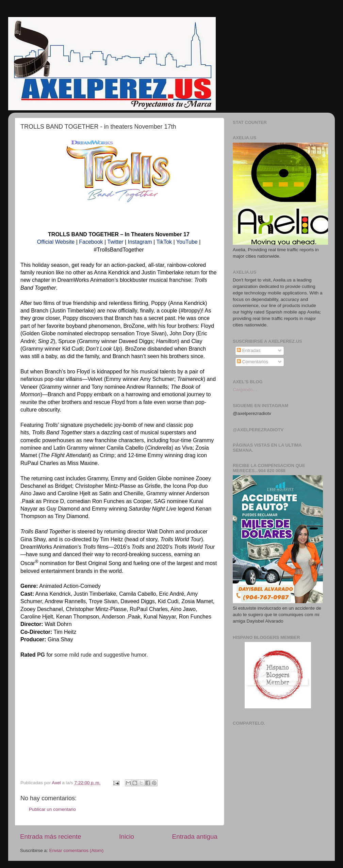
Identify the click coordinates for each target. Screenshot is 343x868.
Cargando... (245, 390)
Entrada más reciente (51, 837)
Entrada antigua (195, 837)
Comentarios (252, 362)
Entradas (249, 350)
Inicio (127, 837)
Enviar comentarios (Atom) (77, 850)
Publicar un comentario (52, 809)
